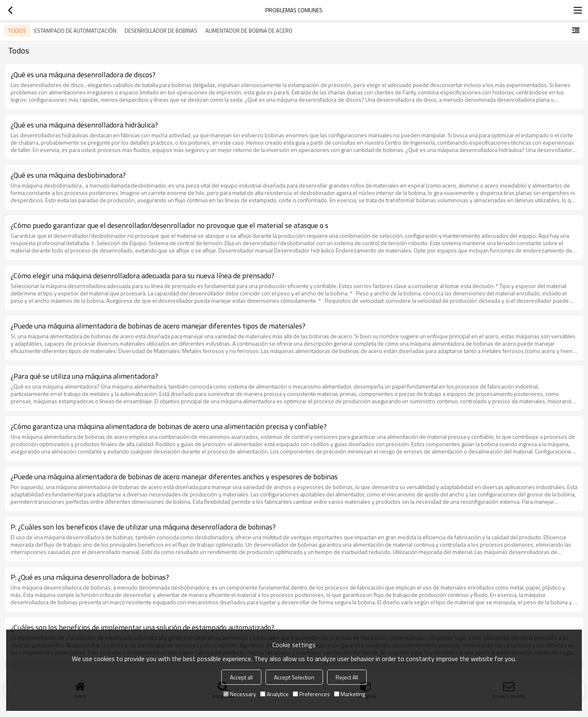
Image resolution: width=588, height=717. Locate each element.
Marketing (350, 694)
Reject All (347, 677)
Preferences (311, 694)
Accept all (241, 677)
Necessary (240, 694)
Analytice (274, 694)
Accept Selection (294, 677)
